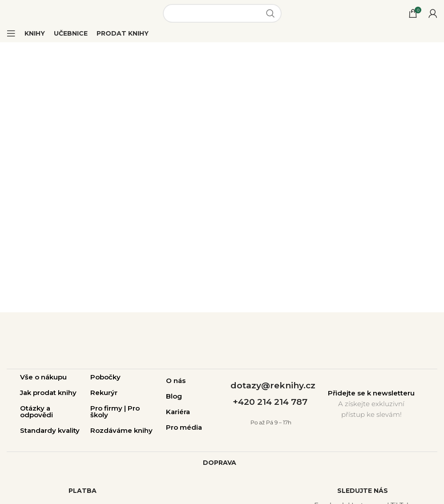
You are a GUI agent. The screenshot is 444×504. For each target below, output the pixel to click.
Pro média (184, 427)
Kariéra (178, 412)
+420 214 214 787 (270, 402)
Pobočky (105, 377)
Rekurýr (104, 393)
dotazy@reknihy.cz (273, 385)
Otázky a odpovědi (36, 411)
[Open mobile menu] (11, 33)
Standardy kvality (50, 430)
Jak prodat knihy (48, 393)
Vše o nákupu (43, 377)
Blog (174, 396)
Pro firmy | (109, 408)
